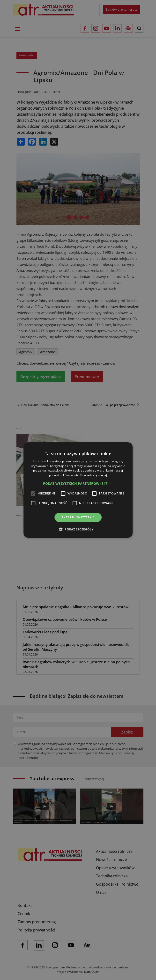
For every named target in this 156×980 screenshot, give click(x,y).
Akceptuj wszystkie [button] (78, 517)
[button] (78, 484)
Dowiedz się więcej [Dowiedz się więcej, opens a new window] (94, 475)
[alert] (78, 490)
